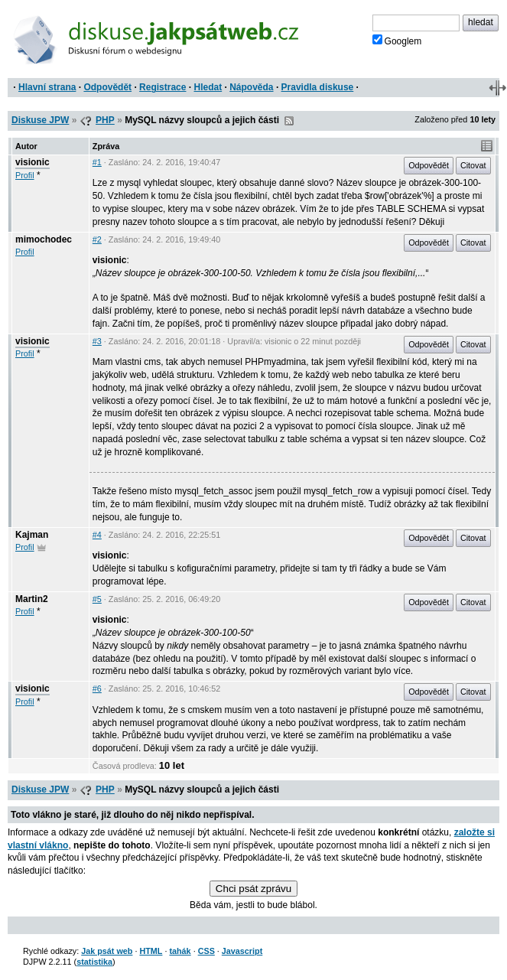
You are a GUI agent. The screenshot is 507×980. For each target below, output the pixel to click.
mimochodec (44, 239)
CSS (206, 951)
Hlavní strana (47, 87)
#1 (97, 162)
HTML (151, 951)
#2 (97, 239)
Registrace (162, 87)
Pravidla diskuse (318, 87)
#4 (97, 535)
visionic (32, 162)
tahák (180, 951)
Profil (25, 175)
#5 (97, 599)
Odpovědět (107, 87)
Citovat (473, 165)
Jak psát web (107, 951)
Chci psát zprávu (253, 889)
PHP (105, 120)
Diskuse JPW (40, 120)
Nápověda (251, 87)
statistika (94, 962)
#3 (97, 341)
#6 (97, 689)
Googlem (397, 41)
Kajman (32, 535)
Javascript (242, 951)
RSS (289, 121)
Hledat (208, 87)
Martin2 (32, 599)
